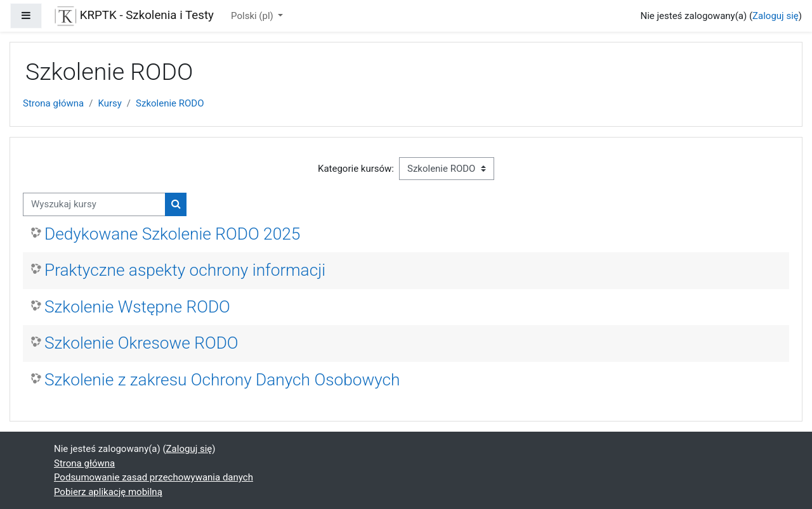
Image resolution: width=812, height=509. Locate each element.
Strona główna (53, 103)
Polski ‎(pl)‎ (253, 16)
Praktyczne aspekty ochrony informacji (185, 270)
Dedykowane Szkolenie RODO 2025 (172, 234)
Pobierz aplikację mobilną (108, 492)
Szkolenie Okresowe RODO (141, 343)
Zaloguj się (776, 16)
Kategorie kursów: (356, 169)
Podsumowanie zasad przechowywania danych (154, 477)
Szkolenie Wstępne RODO (137, 307)
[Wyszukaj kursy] (94, 204)
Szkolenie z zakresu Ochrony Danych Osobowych (222, 380)
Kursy (109, 103)
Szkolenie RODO (170, 103)
